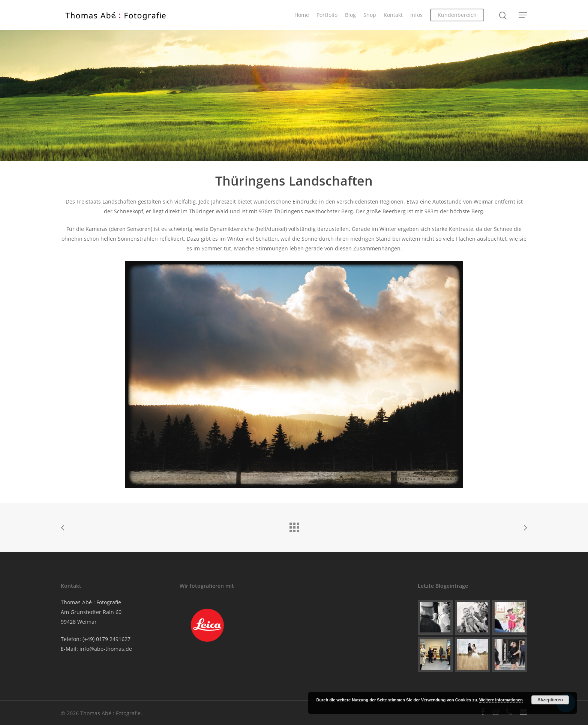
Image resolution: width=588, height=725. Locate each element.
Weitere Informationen (501, 700)
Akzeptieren (550, 700)
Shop (370, 15)
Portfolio (327, 15)
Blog (350, 15)
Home (302, 15)
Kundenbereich (457, 15)
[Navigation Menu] (523, 15)
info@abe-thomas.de (106, 649)
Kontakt (393, 15)
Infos (416, 15)
